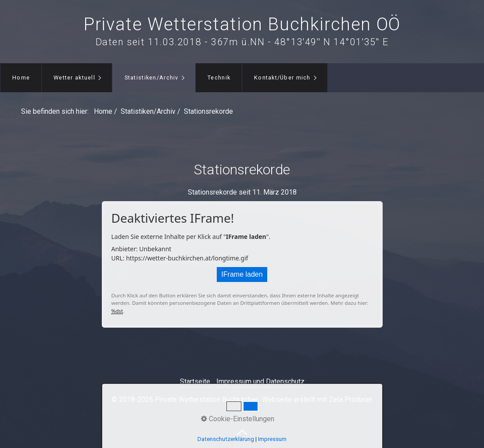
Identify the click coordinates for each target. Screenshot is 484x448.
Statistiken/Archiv (152, 78)
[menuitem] (21, 78)
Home (21, 78)
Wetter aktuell (74, 78)
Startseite (195, 381)
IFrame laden (242, 274)
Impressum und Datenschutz (260, 381)
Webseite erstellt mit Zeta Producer (317, 399)
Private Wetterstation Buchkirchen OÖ (242, 24)
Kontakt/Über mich (282, 78)
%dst (117, 311)
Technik (219, 78)
